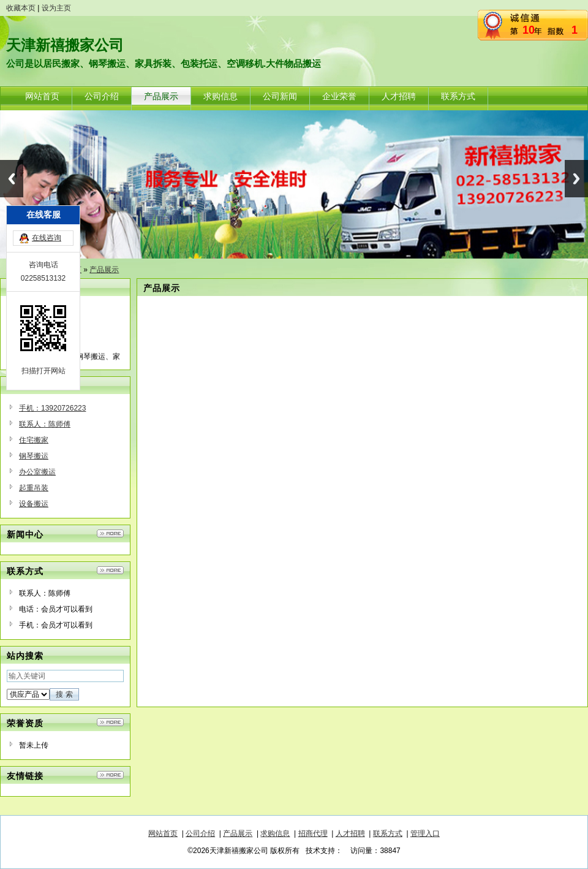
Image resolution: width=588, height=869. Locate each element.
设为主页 (56, 8)
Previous (12, 179)
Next (576, 179)
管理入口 (425, 833)
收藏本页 (21, 8)
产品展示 (104, 270)
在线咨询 (47, 366)
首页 (74, 270)
